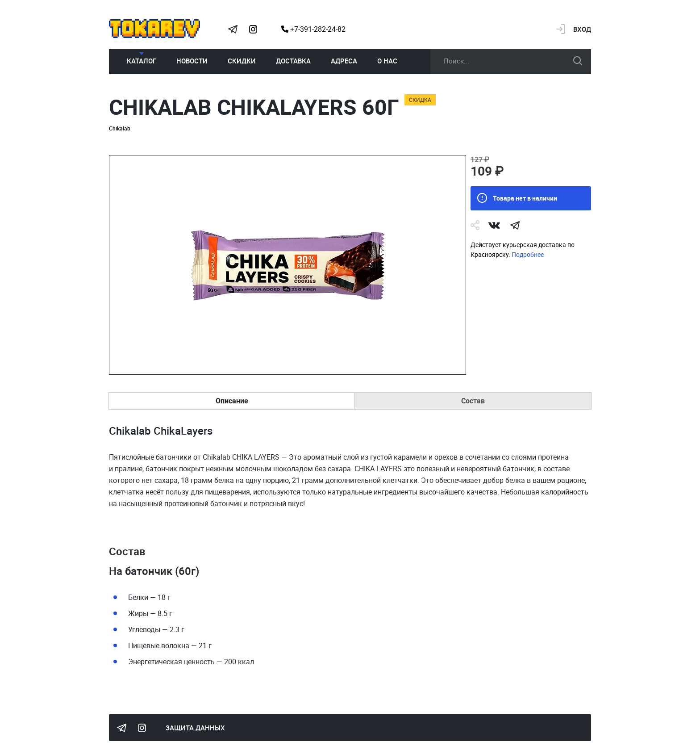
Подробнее (528, 254)
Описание (232, 401)
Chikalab (120, 128)
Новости (192, 61)
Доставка (293, 61)
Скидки (242, 61)
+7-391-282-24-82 (313, 29)
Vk (494, 225)
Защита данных (195, 728)
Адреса (344, 61)
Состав (473, 401)
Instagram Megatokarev (253, 29)
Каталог (142, 61)
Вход (582, 29)
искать (578, 61)
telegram (515, 225)
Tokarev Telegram (233, 29)
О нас (387, 61)
